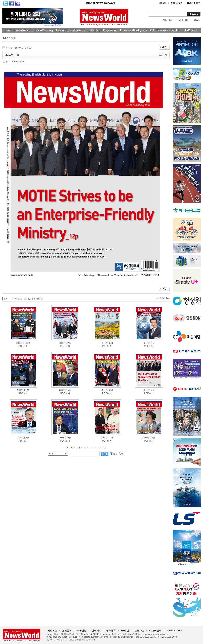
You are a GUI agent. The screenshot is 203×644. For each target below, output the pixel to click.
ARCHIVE (168, 20)
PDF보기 (23, 346)
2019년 (21, 390)
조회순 (28, 299)
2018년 (20, 343)
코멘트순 (38, 299)
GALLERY (183, 20)
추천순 (19, 299)
